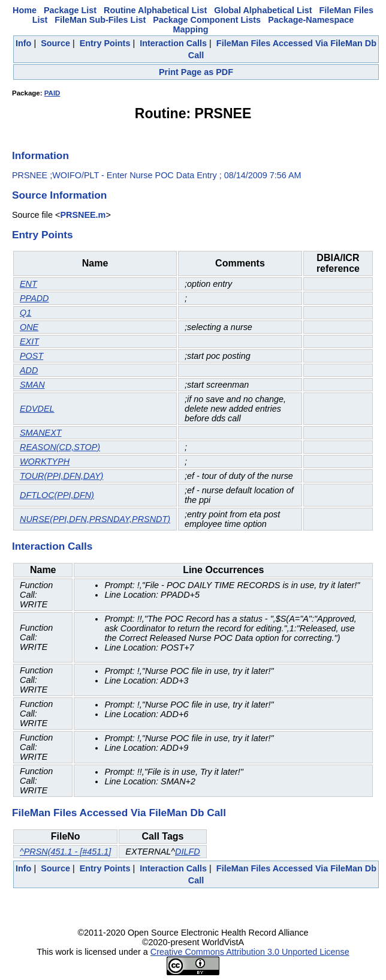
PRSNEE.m (83, 215)
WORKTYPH (45, 461)
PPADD (34, 298)
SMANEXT (41, 433)
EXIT (29, 341)
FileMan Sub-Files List (100, 20)
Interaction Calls (173, 43)
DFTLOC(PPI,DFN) (57, 495)
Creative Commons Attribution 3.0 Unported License (250, 952)
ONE (29, 327)
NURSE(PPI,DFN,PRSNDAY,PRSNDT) (95, 519)
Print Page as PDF (196, 72)
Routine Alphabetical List (155, 10)
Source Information (59, 195)
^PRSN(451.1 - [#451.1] (65, 852)
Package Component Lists (207, 20)
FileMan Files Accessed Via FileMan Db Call (119, 813)
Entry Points (105, 43)
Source (55, 43)
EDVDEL (37, 409)
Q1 (25, 313)
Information (40, 155)
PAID (52, 93)
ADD (29, 370)
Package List (70, 10)
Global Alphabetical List (263, 10)
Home (25, 10)
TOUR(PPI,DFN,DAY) (61, 476)
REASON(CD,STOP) (60, 447)
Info (23, 43)
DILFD (188, 852)
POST (31, 356)
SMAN (32, 385)
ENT (28, 284)
